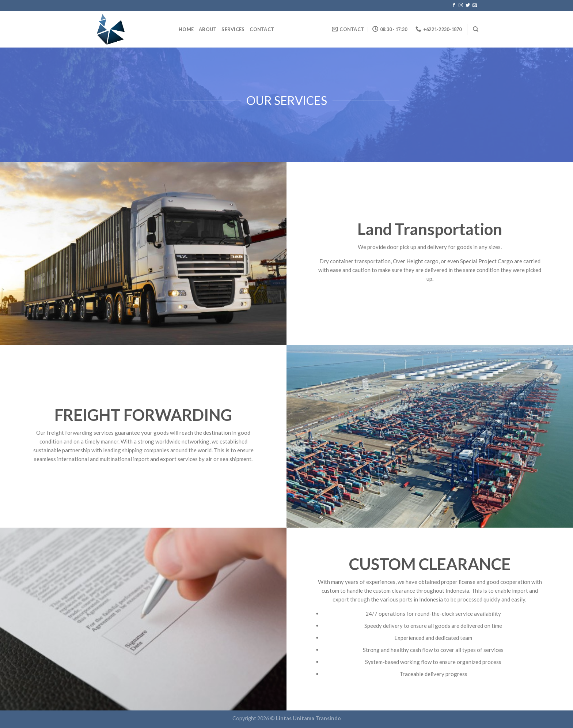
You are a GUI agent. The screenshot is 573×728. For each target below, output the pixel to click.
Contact (262, 29)
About (208, 29)
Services (233, 29)
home (186, 29)
